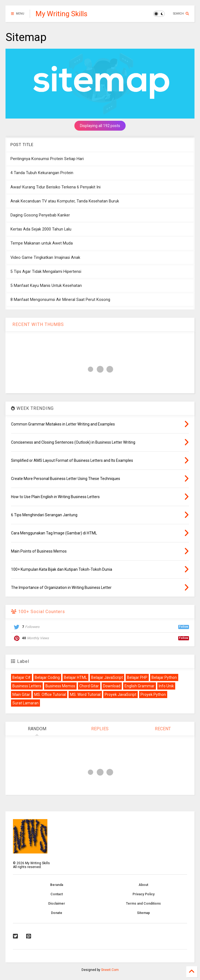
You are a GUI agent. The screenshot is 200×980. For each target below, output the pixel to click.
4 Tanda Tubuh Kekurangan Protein (42, 173)
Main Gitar (21, 694)
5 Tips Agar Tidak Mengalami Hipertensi (46, 272)
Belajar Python (164, 677)
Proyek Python (153, 694)
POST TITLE (22, 145)
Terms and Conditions (143, 904)
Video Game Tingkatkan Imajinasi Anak (45, 258)
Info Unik (166, 686)
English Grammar (140, 686)
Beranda (57, 885)
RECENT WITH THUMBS (37, 324)
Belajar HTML (75, 677)
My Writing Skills (61, 14)
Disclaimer (57, 904)
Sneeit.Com (110, 970)
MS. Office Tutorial (50, 694)
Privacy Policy (144, 894)
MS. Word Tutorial (85, 694)
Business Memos (60, 686)
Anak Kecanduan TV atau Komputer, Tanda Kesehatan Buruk (65, 201)
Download (112, 686)
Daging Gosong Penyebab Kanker (40, 215)
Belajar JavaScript (107, 677)
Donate (57, 913)
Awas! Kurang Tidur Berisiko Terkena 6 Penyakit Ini (56, 187)
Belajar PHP (137, 677)
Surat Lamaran (25, 703)
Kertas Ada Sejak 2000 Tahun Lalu (41, 229)
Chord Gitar (89, 686)
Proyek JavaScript (121, 694)
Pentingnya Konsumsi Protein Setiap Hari (47, 159)
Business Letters (27, 686)
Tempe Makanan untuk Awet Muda (42, 243)
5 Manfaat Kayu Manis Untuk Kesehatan (46, 286)
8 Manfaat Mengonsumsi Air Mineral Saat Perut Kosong (60, 300)
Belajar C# (21, 677)
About (143, 885)
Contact (57, 894)
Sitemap (143, 913)
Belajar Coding (47, 677)
